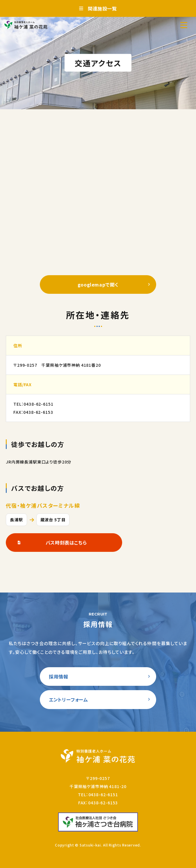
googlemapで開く (98, 284)
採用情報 (59, 676)
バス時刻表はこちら (66, 543)
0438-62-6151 (38, 404)
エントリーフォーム (68, 699)
